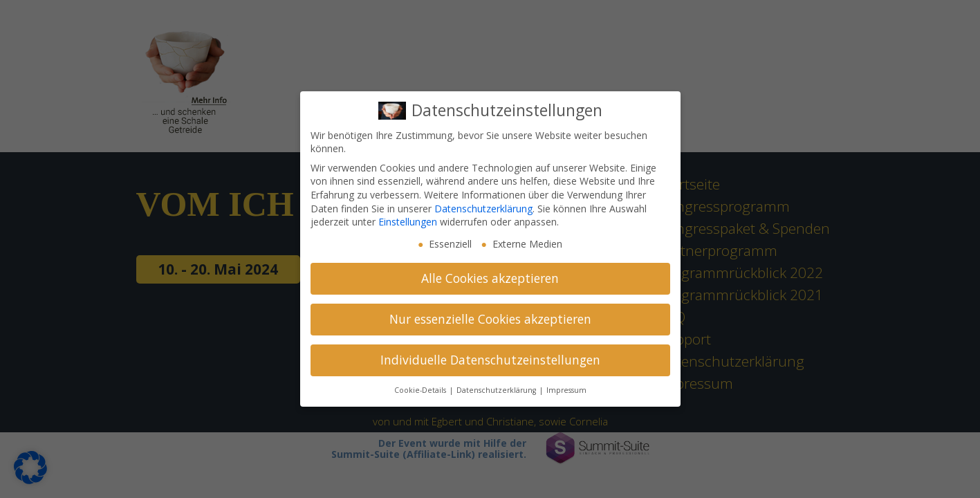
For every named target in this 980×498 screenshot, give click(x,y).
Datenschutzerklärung (483, 209)
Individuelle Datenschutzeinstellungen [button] (490, 360)
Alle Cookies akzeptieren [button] (490, 278)
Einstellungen (408, 222)
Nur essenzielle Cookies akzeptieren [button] (490, 319)
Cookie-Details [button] (421, 390)
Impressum (566, 390)
